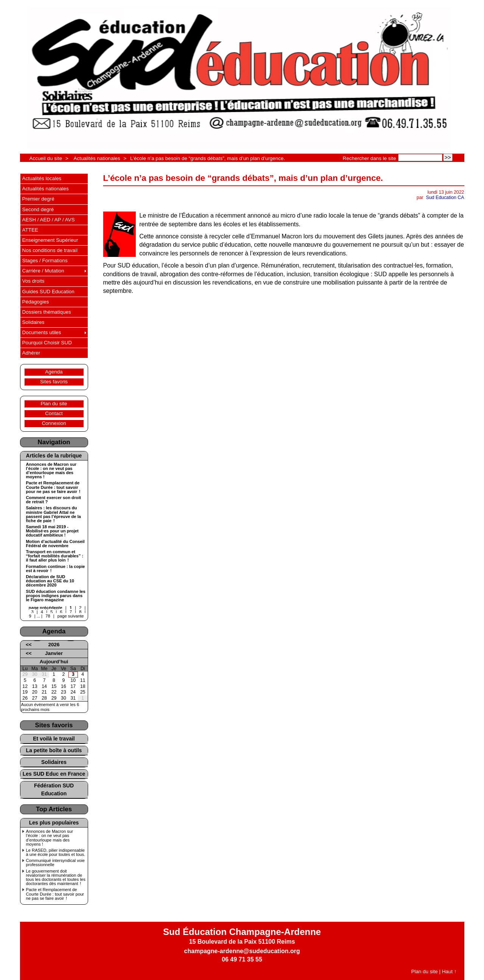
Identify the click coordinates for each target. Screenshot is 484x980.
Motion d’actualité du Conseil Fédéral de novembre (55, 544)
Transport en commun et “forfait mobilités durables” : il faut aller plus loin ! (55, 556)
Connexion (54, 423)
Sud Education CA (445, 198)
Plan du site (54, 404)
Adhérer (31, 353)
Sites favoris (54, 382)
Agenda (54, 372)
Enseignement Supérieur (50, 240)
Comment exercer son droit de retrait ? (54, 500)
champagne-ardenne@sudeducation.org (242, 951)
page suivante (71, 616)
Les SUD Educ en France (54, 774)
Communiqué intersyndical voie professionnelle (55, 863)
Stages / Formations (45, 261)
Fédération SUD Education (54, 789)
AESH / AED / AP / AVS (49, 220)
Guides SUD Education (48, 292)
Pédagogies (36, 302)
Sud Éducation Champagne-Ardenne (242, 932)
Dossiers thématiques (47, 312)
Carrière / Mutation (43, 271)
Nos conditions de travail (50, 250)
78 (48, 616)
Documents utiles (42, 332)
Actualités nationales (97, 158)
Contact (54, 413)
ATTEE (30, 230)
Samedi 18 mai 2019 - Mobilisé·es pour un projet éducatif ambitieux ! (52, 531)
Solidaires (33, 322)
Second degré (38, 209)
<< (29, 645)
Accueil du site (46, 158)
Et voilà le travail (54, 739)
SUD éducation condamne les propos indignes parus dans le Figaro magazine (56, 596)
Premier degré (38, 199)
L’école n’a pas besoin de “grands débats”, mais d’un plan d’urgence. (207, 158)
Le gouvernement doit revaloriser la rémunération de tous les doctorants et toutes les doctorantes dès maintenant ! (56, 878)
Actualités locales (42, 178)
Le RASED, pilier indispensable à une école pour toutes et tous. (56, 852)
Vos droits (33, 281)
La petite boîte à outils (54, 750)
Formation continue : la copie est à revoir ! (56, 569)
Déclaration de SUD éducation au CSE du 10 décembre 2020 (50, 581)
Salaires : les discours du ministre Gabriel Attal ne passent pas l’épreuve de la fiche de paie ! (54, 514)
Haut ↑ (449, 971)
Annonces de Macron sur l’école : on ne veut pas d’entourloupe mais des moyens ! (51, 471)
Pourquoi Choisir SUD (47, 343)
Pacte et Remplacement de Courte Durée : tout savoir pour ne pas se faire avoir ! (53, 487)
